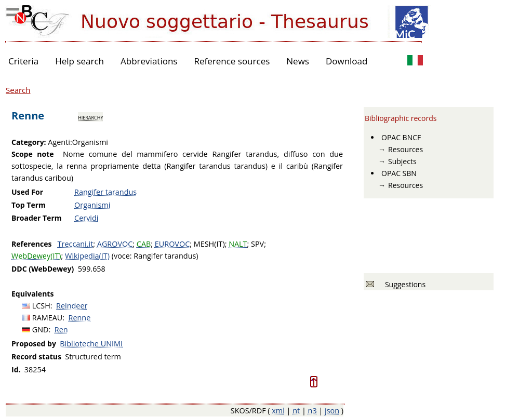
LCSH (41, 306)
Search (18, 90)
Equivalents (32, 294)
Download (347, 61)
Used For (27, 192)
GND (41, 329)
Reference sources (232, 61)
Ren (61, 329)
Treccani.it (76, 244)
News (298, 61)
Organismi (92, 205)
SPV (257, 244)
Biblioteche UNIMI (91, 344)
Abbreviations (149, 61)
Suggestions (403, 284)
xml (278, 411)
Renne (80, 318)
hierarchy (90, 117)
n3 (312, 411)
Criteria (23, 61)
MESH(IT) (209, 244)
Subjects (402, 161)
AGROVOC (115, 244)
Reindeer (72, 306)
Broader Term (37, 218)
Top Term (29, 205)
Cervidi (86, 218)
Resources (405, 149)
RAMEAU (48, 318)
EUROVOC (172, 244)
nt (296, 411)
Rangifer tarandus (105, 192)
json (332, 411)
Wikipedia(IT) (87, 256)
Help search (79, 61)
